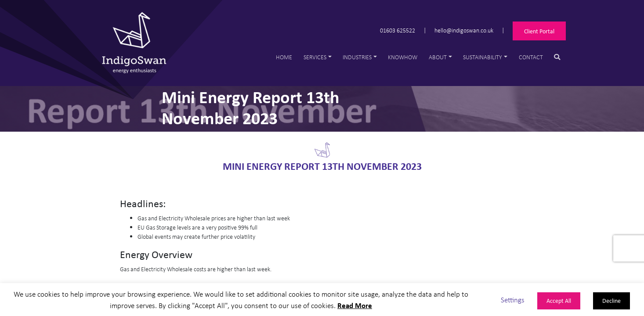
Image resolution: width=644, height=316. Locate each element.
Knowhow (403, 57)
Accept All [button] (559, 300)
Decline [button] (611, 300)
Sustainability (483, 57)
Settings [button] (513, 300)
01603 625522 (398, 30)
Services (315, 57)
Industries (357, 57)
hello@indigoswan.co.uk (464, 30)
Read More (355, 305)
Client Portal (539, 31)
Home (284, 57)
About (438, 57)
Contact (531, 57)
